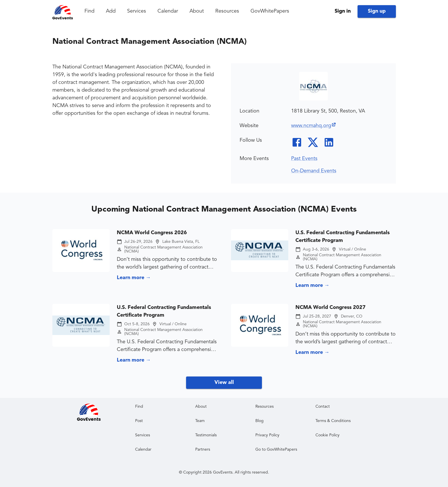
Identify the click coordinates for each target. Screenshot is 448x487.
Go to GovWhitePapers (276, 449)
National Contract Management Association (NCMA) (163, 249)
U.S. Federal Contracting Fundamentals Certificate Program (343, 237)
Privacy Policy (267, 435)
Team (200, 421)
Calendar (168, 11)
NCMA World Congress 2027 (330, 307)
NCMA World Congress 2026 (152, 233)
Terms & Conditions (333, 421)
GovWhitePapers (270, 11)
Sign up (377, 11)
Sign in (343, 11)
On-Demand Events (314, 171)
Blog (259, 421)
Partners (203, 449)
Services (137, 11)
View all (224, 382)
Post (139, 421)
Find (89, 11)
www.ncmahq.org (314, 126)
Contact (323, 407)
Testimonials (206, 435)
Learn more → (134, 278)
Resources (227, 11)
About (197, 11)
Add (111, 11)
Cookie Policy (327, 435)
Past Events (304, 159)
